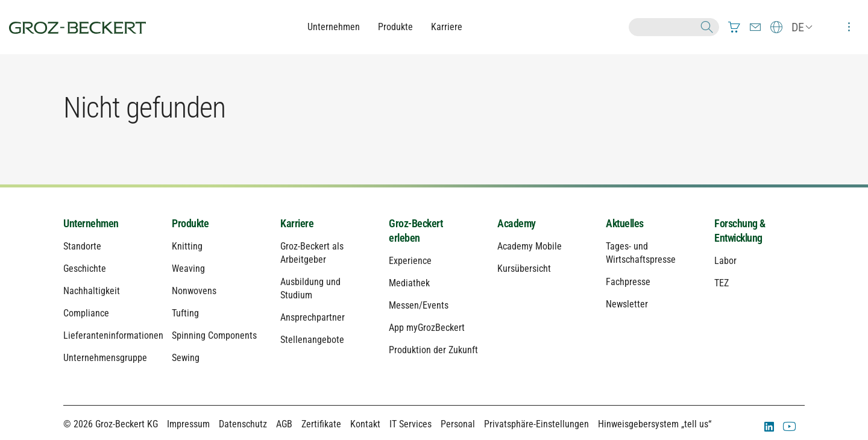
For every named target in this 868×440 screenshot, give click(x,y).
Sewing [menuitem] (186, 358)
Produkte (395, 27)
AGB (284, 424)
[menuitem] (734, 27)
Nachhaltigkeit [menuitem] (92, 291)
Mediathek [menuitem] (409, 283)
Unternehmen (334, 27)
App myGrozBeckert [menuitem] (427, 328)
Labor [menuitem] (725, 261)
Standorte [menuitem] (82, 246)
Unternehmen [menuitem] (91, 223)
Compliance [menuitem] (86, 313)
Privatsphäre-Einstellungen (536, 424)
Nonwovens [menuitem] (194, 291)
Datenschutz (243, 424)
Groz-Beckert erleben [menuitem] (416, 231)
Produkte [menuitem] (190, 223)
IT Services (410, 424)
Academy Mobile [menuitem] (530, 246)
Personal (458, 424)
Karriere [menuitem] (297, 223)
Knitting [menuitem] (187, 246)
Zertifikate (321, 424)
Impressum (188, 424)
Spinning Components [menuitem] (214, 335)
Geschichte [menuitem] (85, 269)
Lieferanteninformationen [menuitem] (108, 335)
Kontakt (365, 424)
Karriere (447, 27)
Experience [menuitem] (410, 261)
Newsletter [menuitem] (627, 304)
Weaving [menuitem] (188, 269)
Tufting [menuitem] (185, 313)
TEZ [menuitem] (722, 283)
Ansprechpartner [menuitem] (313, 317)
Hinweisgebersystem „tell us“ (655, 424)
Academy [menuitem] (517, 223)
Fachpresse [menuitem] (628, 282)
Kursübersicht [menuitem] (524, 269)
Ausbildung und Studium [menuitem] (310, 288)
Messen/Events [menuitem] (419, 305)
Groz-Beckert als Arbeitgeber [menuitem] (312, 253)
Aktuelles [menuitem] (625, 223)
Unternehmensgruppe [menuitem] (105, 358)
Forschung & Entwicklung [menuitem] (740, 231)
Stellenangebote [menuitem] (312, 340)
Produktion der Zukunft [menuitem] (433, 350)
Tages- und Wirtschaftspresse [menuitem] (641, 253)
